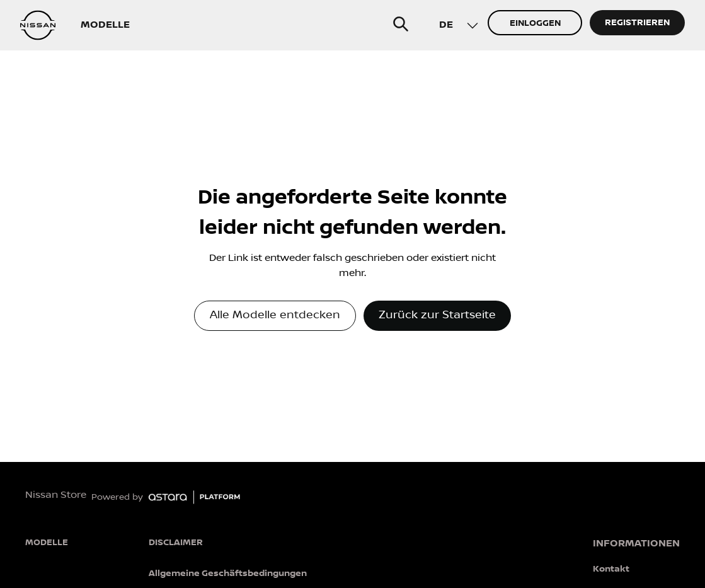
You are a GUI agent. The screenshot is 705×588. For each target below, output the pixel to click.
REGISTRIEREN (637, 22)
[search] (401, 24)
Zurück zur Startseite (437, 315)
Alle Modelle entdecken (275, 315)
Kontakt (611, 569)
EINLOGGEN (535, 23)
